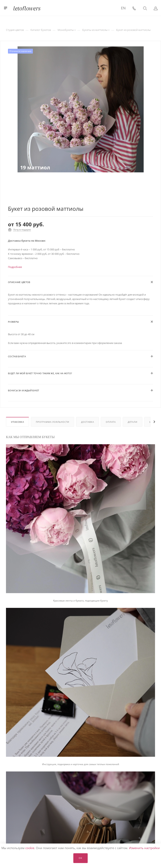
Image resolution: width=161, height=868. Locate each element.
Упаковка (17, 422)
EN (123, 8)
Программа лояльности (53, 422)
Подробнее (15, 267)
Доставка (87, 422)
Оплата (111, 422)
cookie (30, 848)
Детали (133, 422)
